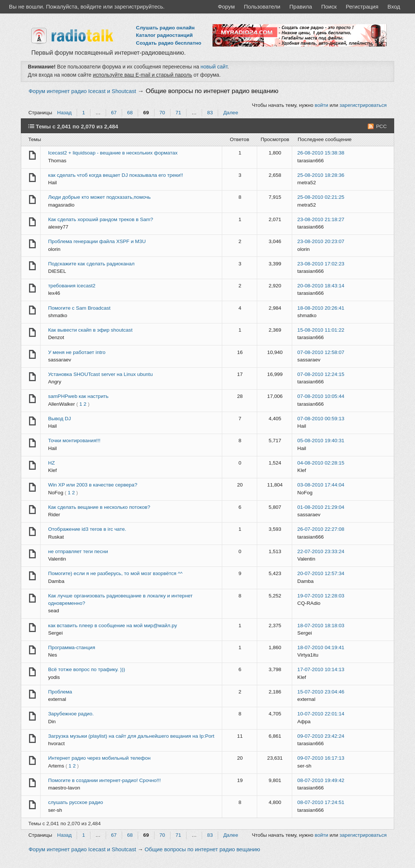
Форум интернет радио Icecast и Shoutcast (82, 91)
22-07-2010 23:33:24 (321, 551)
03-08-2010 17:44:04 (321, 485)
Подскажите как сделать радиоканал (91, 264)
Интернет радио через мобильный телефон (99, 758)
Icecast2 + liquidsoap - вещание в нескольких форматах (113, 153)
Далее (231, 113)
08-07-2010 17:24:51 (321, 802)
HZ (51, 463)
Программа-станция (71, 647)
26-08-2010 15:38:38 (321, 153)
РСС (381, 126)
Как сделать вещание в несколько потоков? (99, 507)
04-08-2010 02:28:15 (321, 463)
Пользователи (262, 7)
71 (178, 113)
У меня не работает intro (77, 352)
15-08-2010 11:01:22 (321, 330)
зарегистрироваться (363, 105)
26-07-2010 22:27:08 (321, 529)
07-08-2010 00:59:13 (321, 419)
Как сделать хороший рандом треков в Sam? (100, 219)
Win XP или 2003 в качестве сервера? (93, 485)
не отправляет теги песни (78, 551)
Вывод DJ (60, 419)
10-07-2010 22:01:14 (321, 714)
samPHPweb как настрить (78, 396)
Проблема (60, 692)
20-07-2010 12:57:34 (321, 573)
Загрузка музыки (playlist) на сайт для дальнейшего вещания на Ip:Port (131, 736)
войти (322, 105)
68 (130, 113)
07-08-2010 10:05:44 (321, 396)
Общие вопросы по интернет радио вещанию (212, 91)
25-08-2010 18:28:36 (321, 175)
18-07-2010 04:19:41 (321, 647)
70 (162, 113)
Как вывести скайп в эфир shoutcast (90, 330)
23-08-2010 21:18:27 (321, 219)
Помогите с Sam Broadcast (79, 308)
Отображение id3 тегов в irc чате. (87, 529)
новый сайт (214, 67)
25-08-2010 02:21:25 (321, 197)
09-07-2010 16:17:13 (321, 758)
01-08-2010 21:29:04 (321, 507)
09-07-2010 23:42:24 (321, 736)
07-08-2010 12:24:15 (321, 374)
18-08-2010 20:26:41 (321, 308)
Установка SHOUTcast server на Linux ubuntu (100, 374)
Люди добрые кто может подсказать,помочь (99, 197)
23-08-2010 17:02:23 (321, 264)
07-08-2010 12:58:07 (321, 352)
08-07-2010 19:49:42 (321, 780)
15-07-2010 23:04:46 (321, 692)
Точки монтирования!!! (74, 441)
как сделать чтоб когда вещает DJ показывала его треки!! (116, 175)
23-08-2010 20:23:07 (321, 241)
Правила (301, 7)
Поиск (329, 7)
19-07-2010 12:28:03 (321, 596)
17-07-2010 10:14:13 (321, 669)
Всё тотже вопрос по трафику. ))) (87, 669)
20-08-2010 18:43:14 (321, 286)
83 (210, 113)
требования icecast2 (72, 286)
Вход (394, 7)
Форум (226, 7)
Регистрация (362, 7)
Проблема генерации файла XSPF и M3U (97, 241)
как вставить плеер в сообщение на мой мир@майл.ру (112, 626)
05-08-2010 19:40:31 (321, 441)
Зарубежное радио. (71, 714)
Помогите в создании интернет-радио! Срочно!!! (104, 780)
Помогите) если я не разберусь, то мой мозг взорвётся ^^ (115, 573)
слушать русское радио (76, 802)
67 (114, 113)
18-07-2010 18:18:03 (321, 626)
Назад (65, 113)
